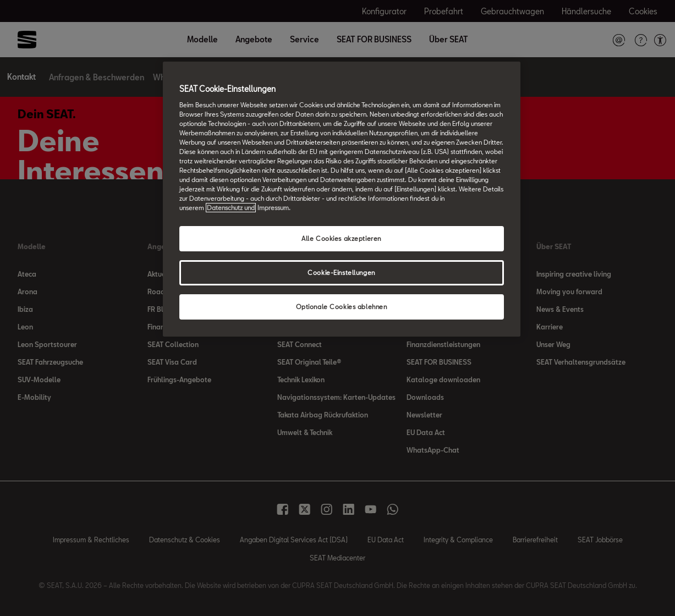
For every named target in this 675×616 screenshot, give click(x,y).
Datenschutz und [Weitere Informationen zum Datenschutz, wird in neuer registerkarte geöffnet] (231, 208)
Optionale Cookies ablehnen (342, 307)
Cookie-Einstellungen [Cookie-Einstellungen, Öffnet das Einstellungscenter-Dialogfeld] (341, 273)
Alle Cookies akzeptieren (341, 238)
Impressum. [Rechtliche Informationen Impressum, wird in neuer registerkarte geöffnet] (274, 208)
